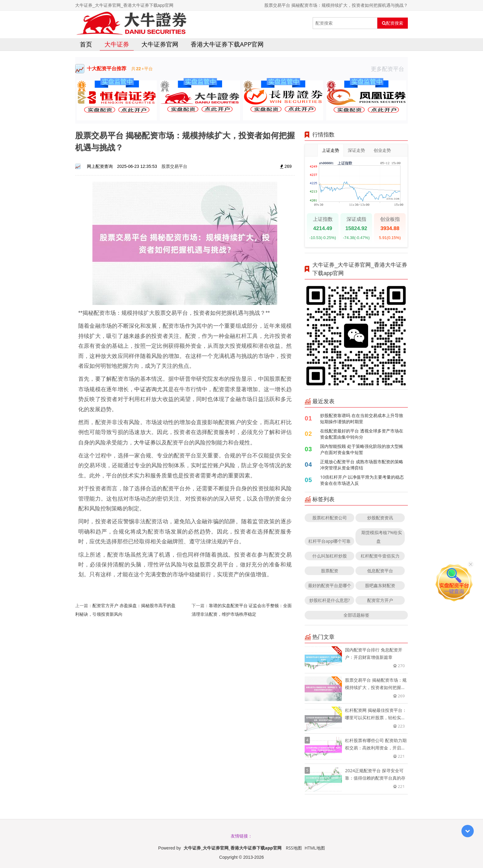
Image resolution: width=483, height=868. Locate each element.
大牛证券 (117, 44)
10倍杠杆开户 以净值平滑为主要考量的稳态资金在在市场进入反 (362, 480)
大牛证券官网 (160, 44)
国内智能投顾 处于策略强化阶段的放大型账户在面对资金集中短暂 (362, 449)
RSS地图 (294, 848)
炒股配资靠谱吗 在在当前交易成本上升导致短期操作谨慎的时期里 (362, 418)
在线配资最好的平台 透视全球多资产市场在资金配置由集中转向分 (362, 434)
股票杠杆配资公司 (330, 518)
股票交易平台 (174, 166)
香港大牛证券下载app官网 (227, 44)
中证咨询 (146, 389)
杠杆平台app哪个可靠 (329, 541)
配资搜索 (393, 23)
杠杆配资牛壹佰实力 (380, 556)
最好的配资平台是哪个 (330, 585)
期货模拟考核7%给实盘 (382, 537)
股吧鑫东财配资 (380, 585)
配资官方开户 (380, 600)
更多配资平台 (389, 69)
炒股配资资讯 (380, 518)
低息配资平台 (380, 571)
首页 (86, 44)
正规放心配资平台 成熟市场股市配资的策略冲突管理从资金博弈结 (362, 465)
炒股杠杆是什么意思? (330, 600)
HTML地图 (315, 848)
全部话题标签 (356, 615)
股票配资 (330, 571)
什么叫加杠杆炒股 (330, 556)
